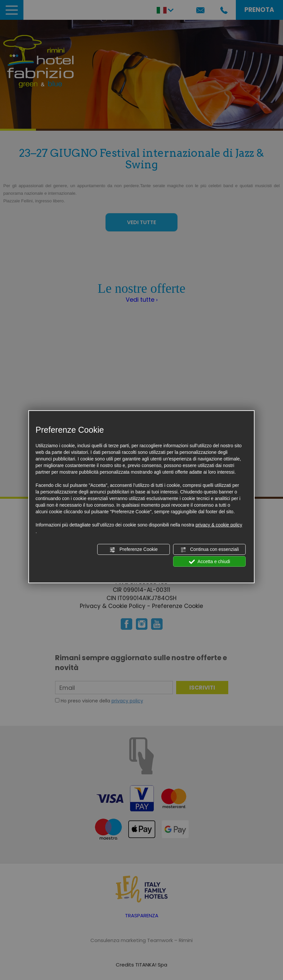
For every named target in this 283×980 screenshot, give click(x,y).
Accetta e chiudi (210, 561)
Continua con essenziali (209, 550)
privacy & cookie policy (219, 525)
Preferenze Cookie (134, 550)
